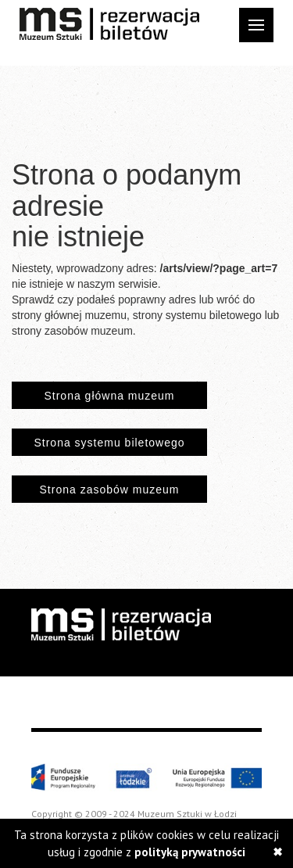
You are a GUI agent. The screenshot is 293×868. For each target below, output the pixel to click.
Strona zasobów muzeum (110, 490)
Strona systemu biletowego (109, 443)
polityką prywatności (190, 852)
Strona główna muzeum (109, 396)
